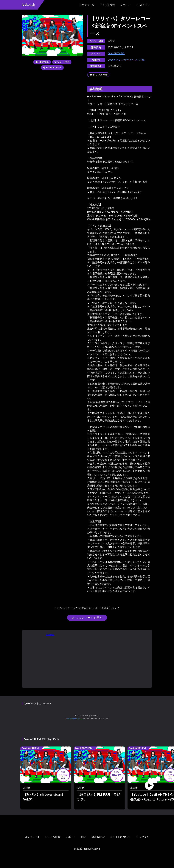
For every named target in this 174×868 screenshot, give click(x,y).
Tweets (50, 634)
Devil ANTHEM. (116, 53)
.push (28, 5)
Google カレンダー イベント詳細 (126, 60)
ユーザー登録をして (74, 718)
